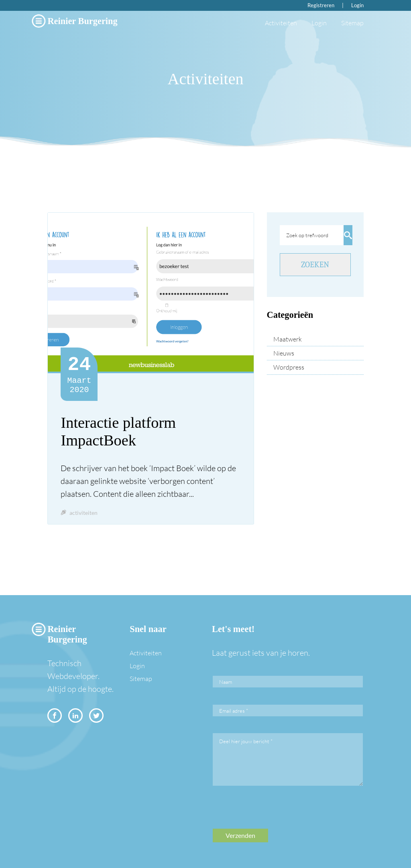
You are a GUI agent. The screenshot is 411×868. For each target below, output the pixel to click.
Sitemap (352, 23)
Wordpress (289, 367)
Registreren (321, 5)
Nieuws (284, 353)
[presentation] (274, 813)
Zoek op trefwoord (307, 235)
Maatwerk (288, 339)
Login (357, 5)
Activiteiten (281, 23)
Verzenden (240, 835)
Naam (226, 682)
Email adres (234, 711)
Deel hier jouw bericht (246, 741)
